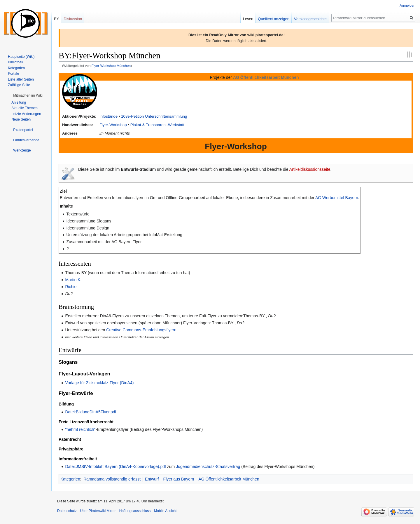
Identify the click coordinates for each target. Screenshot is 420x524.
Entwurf (152, 479)
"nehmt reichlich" (80, 429)
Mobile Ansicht (165, 511)
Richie (71, 287)
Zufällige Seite (19, 85)
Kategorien (70, 479)
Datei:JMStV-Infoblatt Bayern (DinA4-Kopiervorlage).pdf (116, 466)
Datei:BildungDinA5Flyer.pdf (91, 412)
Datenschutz (67, 511)
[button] (28, 95)
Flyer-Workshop (113, 125)
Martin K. (73, 280)
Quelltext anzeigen (274, 19)
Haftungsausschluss (135, 511)
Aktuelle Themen (24, 108)
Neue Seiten (21, 119)
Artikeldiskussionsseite (310, 169)
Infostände (108, 116)
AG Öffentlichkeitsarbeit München (229, 479)
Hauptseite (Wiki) (21, 57)
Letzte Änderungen (26, 114)
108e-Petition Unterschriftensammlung (154, 116)
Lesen (248, 19)
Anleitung (19, 102)
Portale (13, 74)
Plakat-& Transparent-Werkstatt (157, 125)
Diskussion (73, 19)
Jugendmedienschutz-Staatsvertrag (208, 466)
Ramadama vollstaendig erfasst (112, 479)
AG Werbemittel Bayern (337, 198)
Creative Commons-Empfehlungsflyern (141, 330)
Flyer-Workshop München (111, 66)
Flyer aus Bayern (179, 479)
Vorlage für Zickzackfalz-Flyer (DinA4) (99, 383)
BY (56, 19)
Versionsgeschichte (310, 19)
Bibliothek (15, 62)
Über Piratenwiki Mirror (98, 511)
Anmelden (407, 6)
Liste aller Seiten (21, 79)
